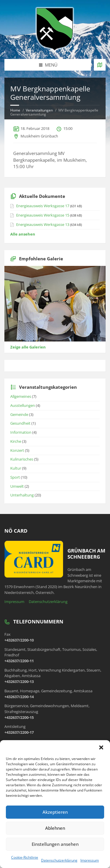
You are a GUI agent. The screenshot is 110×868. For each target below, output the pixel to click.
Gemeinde (19, 414)
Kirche (16, 441)
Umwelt (17, 486)
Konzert (17, 450)
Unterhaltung (22, 495)
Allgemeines (21, 396)
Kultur (16, 468)
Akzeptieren (55, 812)
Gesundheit (20, 423)
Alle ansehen (23, 234)
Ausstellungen (23, 405)
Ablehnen (55, 828)
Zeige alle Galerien (28, 347)
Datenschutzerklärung (59, 860)
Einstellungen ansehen (55, 844)
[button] (101, 747)
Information (21, 432)
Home (15, 110)
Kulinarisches (22, 459)
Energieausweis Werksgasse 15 (43, 215)
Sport (15, 477)
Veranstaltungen (39, 110)
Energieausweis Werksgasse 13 (43, 224)
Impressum (90, 860)
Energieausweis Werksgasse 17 (43, 206)
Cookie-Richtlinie (25, 857)
